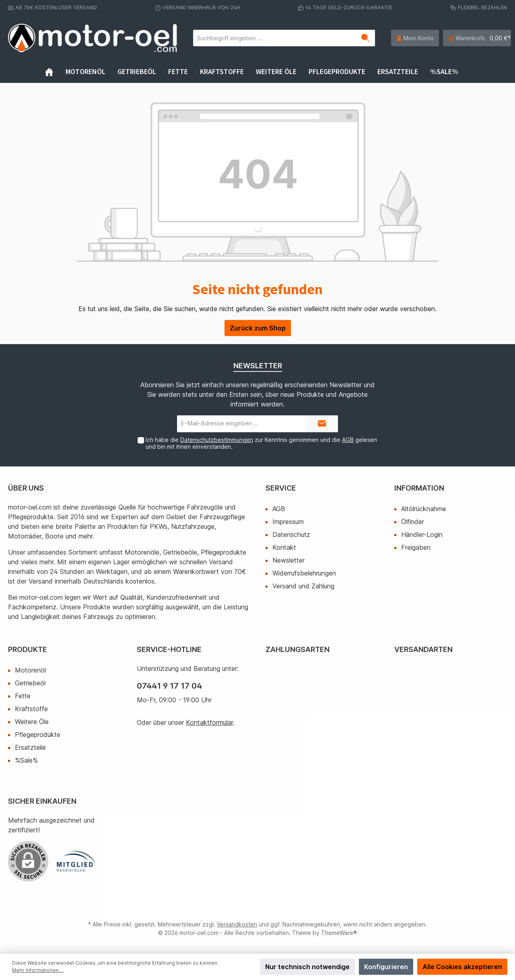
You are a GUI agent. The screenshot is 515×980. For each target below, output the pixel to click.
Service (281, 488)
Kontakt (284, 547)
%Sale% (26, 760)
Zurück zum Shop (258, 328)
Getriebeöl (30, 683)
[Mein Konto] (415, 38)
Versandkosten (237, 924)
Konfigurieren (386, 967)
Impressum (288, 522)
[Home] (55, 72)
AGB (348, 440)
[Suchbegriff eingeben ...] (275, 38)
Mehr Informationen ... (38, 970)
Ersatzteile (30, 747)
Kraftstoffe (31, 709)
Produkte (28, 649)
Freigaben (416, 547)
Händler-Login (422, 534)
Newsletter (288, 560)
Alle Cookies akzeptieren (462, 967)
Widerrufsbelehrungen (304, 573)
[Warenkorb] (477, 38)
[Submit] (322, 424)
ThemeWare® (339, 933)
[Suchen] (366, 38)
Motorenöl (30, 670)
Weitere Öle (32, 722)
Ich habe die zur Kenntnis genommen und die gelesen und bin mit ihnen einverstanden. (261, 443)
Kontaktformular (209, 722)
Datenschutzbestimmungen (217, 440)
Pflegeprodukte (38, 734)
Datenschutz (291, 534)
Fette (23, 696)
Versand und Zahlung (303, 586)
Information (419, 488)
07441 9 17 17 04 (169, 686)
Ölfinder (413, 522)
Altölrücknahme (424, 509)
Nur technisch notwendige (307, 967)
